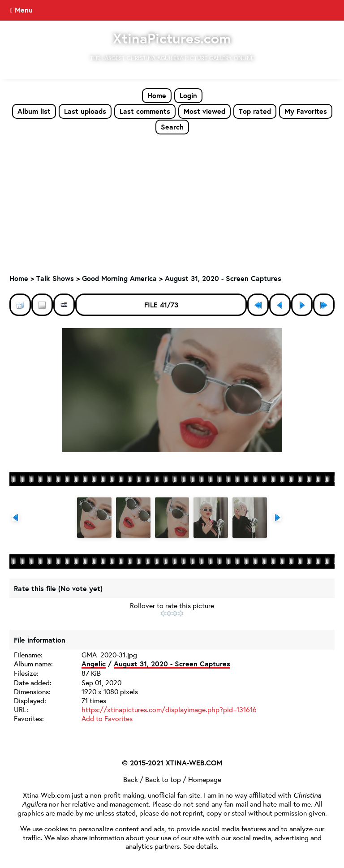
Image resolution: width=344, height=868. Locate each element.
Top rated (255, 111)
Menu (24, 10)
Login (188, 95)
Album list (34, 111)
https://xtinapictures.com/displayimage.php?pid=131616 (169, 709)
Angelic (94, 664)
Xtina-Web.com (46, 795)
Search (172, 127)
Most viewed (204, 111)
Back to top (163, 779)
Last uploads (85, 111)
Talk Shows (55, 278)
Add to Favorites (107, 718)
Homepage (205, 779)
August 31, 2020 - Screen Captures (223, 278)
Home (157, 95)
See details (200, 846)
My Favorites (306, 111)
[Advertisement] (172, 202)
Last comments (145, 111)
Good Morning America (119, 278)
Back (131, 779)
